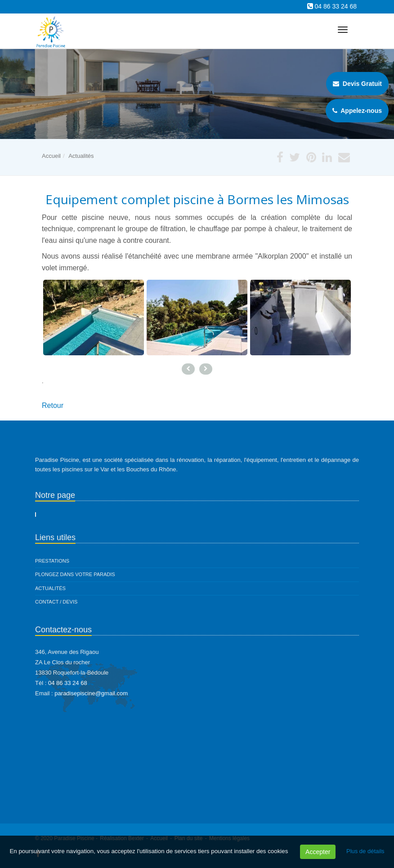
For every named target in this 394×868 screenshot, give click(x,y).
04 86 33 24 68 (336, 6)
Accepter (318, 852)
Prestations (52, 561)
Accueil (51, 156)
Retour (53, 405)
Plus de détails (365, 851)
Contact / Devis (56, 602)
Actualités (81, 156)
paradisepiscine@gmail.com (91, 693)
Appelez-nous (357, 111)
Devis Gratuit (357, 84)
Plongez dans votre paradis (75, 574)
